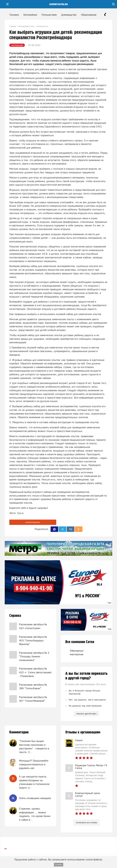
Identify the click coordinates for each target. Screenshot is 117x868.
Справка (15, 616)
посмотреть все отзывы (87, 823)
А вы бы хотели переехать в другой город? (86, 676)
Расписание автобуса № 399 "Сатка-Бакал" (33, 687)
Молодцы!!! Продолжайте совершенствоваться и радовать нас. (34, 764)
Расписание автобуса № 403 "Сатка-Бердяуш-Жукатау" (33, 641)
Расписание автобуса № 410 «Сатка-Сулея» (33, 626)
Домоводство (69, 15)
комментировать (33, 522)
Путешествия (49, 15)
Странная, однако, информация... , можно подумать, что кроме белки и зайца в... (35, 814)
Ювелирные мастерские (76, 652)
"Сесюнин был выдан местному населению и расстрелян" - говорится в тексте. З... (34, 747)
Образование (89, 15)
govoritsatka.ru (59, 4)
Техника (14, 15)
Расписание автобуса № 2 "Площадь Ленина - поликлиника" (34, 657)
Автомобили (30, 15)
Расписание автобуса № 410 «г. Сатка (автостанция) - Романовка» (35, 672)
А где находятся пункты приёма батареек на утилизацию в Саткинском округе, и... (34, 782)
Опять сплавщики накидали (35, 798)
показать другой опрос (87, 714)
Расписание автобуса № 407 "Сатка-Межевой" (33, 699)
